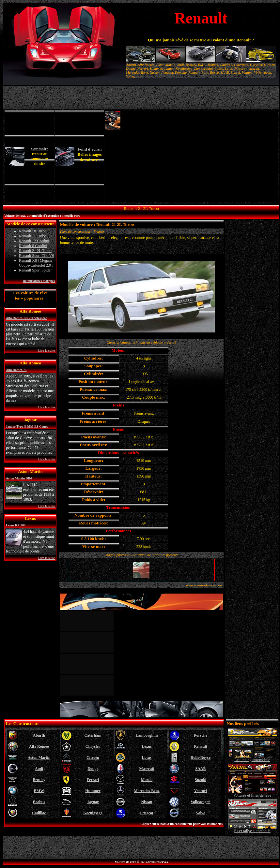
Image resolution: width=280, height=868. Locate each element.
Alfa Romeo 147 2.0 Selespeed (27, 318)
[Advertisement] (200, 156)
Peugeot (147, 813)
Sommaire (39, 149)
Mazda (147, 780)
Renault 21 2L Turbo (35, 251)
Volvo (201, 813)
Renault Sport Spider (35, 270)
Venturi (201, 791)
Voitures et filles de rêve (252, 794)
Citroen (93, 758)
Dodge (93, 769)
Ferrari (93, 780)
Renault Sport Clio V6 (36, 256)
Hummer (93, 791)
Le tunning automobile (252, 758)
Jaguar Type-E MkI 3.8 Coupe (27, 427)
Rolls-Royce (201, 758)
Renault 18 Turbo (33, 231)
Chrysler (93, 746)
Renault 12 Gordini (34, 241)
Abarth (39, 735)
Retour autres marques (39, 281)
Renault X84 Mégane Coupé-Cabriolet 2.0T (36, 263)
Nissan (147, 802)
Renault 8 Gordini (33, 246)
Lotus (147, 758)
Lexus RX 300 (16, 525)
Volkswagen (201, 802)
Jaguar (93, 802)
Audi (39, 769)
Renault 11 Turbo (33, 236)
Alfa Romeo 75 (16, 370)
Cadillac (39, 813)
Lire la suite (47, 351)
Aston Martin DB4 (19, 478)
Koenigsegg (93, 813)
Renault (201, 746)
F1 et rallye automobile (252, 829)
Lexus (147, 746)
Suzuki (201, 780)
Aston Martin (39, 758)
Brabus (39, 802)
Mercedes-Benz (147, 791)
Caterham (93, 735)
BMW (39, 791)
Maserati (147, 769)
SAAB (200, 769)
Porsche (201, 735)
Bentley (39, 780)
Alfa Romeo (39, 746)
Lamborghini (147, 735)
